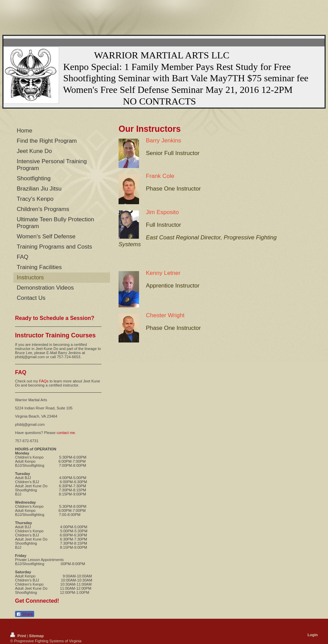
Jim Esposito (162, 212)
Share (25, 614)
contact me (66, 433)
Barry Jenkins (163, 141)
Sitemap (36, 636)
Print (19, 636)
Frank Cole (160, 176)
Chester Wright (165, 315)
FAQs (44, 381)
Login (313, 635)
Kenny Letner (163, 273)
